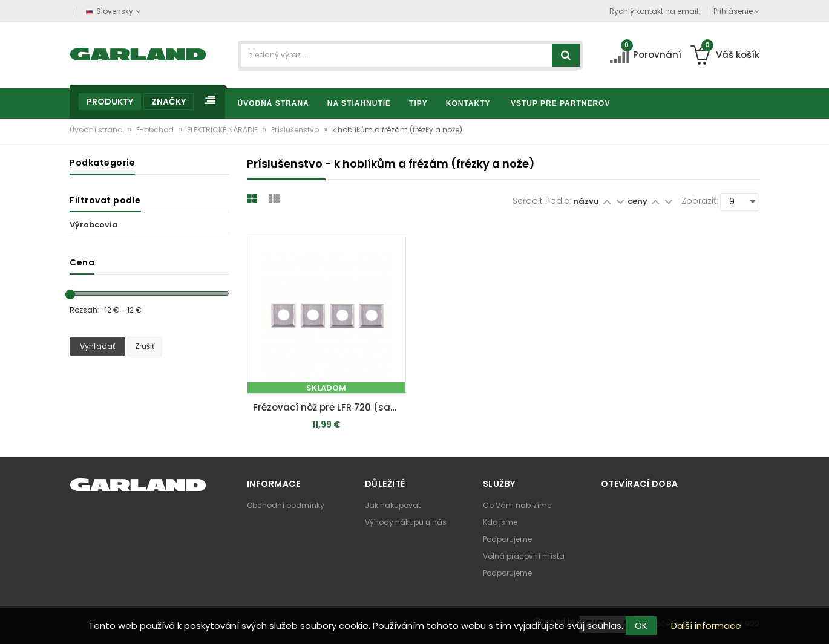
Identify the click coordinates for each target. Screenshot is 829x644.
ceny (638, 201)
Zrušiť (145, 346)
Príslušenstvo (296, 130)
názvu (586, 201)
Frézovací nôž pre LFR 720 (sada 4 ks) (329, 407)
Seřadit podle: (542, 201)
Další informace (706, 626)
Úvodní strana (97, 130)
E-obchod (156, 130)
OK (641, 626)
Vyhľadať (97, 346)
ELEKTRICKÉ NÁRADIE (223, 130)
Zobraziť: (700, 201)
